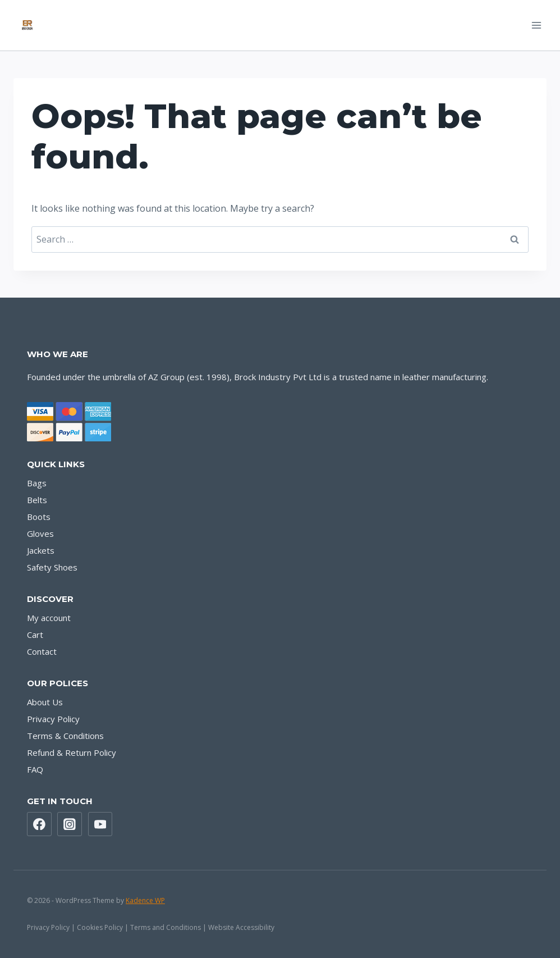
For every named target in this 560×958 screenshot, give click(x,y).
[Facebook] (39, 824)
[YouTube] (100, 824)
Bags (37, 483)
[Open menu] (536, 25)
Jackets (41, 550)
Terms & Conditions (65, 736)
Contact (42, 651)
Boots (39, 517)
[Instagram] (70, 824)
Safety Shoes (52, 567)
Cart (35, 635)
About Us (45, 702)
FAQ (35, 769)
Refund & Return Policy (72, 752)
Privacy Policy (53, 719)
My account (49, 618)
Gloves (40, 533)
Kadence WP (145, 900)
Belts (37, 500)
